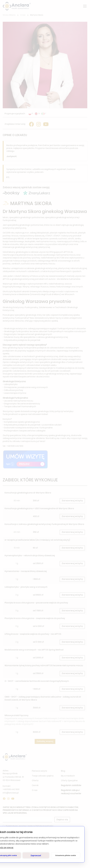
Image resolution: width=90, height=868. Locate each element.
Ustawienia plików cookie (66, 855)
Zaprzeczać (36, 855)
